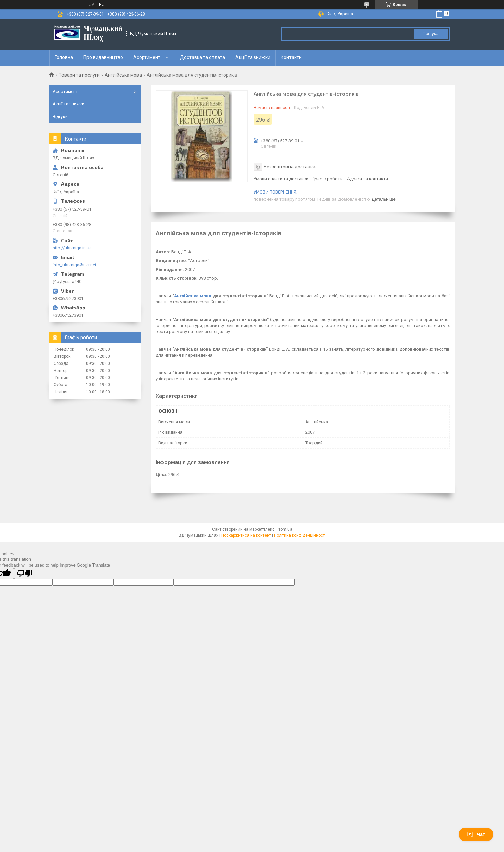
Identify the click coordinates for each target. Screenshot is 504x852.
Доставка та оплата (203, 57)
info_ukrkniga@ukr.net (74, 265)
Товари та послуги (79, 75)
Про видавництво (103, 57)
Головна (64, 57)
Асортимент (147, 57)
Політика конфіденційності (300, 535)
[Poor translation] (25, 573)
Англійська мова (123, 75)
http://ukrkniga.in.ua (72, 248)
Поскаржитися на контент (246, 535)
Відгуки (60, 116)
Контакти (291, 57)
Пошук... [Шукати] (431, 34)
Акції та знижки (253, 57)
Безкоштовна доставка (290, 166)
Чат (476, 834)
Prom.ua (284, 529)
